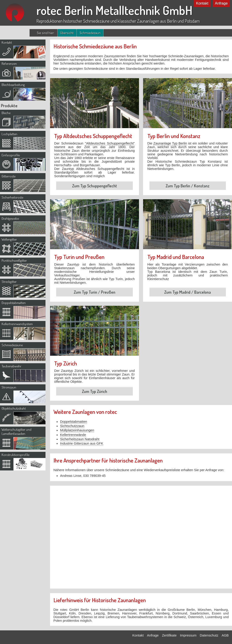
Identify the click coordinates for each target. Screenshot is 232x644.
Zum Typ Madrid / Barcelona (188, 292)
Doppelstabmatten (74, 422)
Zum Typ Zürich (95, 391)
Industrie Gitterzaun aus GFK (82, 443)
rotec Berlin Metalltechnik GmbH (114, 10)
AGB (225, 635)
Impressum (188, 635)
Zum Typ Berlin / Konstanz (188, 186)
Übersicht (67, 33)
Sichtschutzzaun (72, 426)
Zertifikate (169, 635)
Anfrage (221, 3)
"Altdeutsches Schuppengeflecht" (110, 143)
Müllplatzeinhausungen (77, 430)
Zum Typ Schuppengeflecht (95, 186)
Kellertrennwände (73, 435)
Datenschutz (209, 635)
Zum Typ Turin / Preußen (95, 292)
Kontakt (202, 3)
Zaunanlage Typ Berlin (170, 143)
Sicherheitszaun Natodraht (80, 439)
